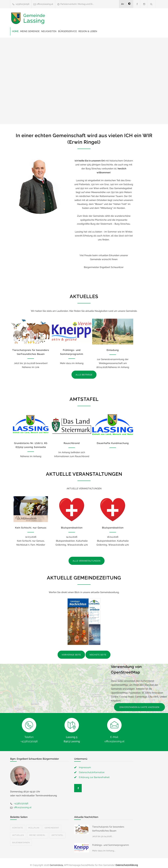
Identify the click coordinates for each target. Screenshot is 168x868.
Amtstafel (57, 835)
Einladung (113, 350)
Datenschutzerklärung (127, 865)
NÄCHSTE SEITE (98, 655)
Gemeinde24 (56, 865)
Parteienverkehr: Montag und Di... (77, 4)
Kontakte (18, 828)
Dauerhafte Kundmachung (113, 443)
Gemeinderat (52, 828)
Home (15, 31)
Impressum (85, 767)
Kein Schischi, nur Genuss (31, 528)
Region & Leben (88, 31)
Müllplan (34, 828)
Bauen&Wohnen (21, 843)
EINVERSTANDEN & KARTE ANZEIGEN (139, 707)
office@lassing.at (45, 4)
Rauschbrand (72, 443)
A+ (123, 4)
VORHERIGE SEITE (71, 655)
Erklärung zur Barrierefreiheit (94, 777)
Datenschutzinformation (92, 772)
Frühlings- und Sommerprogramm (111, 845)
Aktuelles (18, 835)
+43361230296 (22, 4)
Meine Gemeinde (30, 31)
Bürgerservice (67, 31)
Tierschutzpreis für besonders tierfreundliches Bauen (108, 829)
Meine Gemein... (38, 835)
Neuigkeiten (49, 31)
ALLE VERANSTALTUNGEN (87, 561)
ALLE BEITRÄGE (84, 375)
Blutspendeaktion (72, 528)
